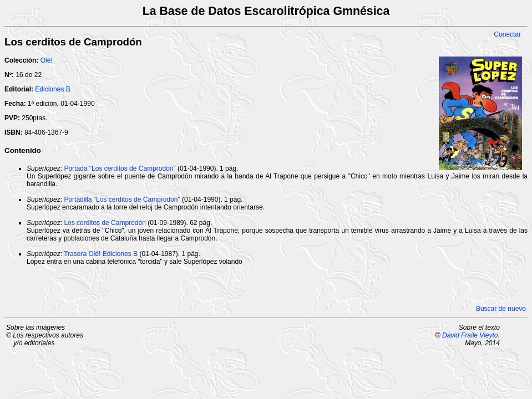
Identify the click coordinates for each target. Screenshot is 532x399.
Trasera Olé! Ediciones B (101, 254)
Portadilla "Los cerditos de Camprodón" (122, 199)
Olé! (47, 60)
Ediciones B (52, 89)
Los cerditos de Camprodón (105, 223)
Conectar (507, 34)
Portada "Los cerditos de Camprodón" (120, 168)
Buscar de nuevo (501, 309)
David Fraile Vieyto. (471, 335)
